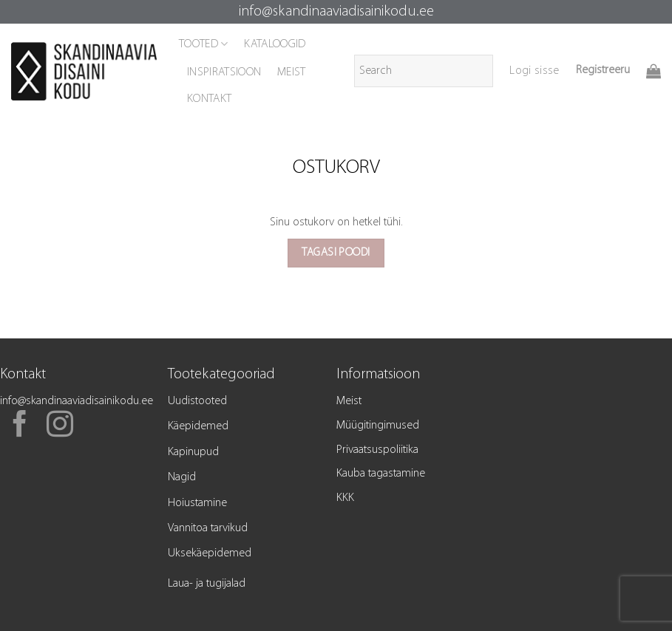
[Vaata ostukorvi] (654, 71)
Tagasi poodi (336, 253)
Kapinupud (193, 452)
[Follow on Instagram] (60, 426)
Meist (349, 401)
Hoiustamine (197, 503)
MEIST (292, 72)
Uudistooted (197, 401)
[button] (534, 71)
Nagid (182, 477)
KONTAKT (209, 99)
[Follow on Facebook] (20, 426)
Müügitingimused (378, 426)
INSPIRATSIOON (224, 72)
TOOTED (203, 44)
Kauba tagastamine (381, 474)
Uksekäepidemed (210, 553)
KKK (345, 498)
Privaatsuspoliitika (377, 450)
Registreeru (603, 70)
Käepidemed (198, 426)
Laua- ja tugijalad (207, 584)
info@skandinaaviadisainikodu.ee (336, 12)
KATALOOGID (275, 44)
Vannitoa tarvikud (208, 528)
